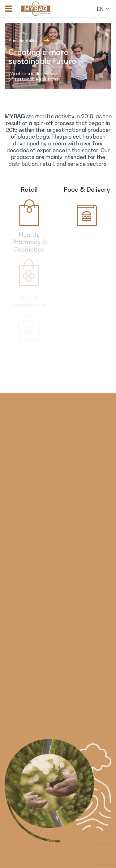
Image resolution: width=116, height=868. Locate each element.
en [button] (103, 9)
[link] (36, 9)
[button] (9, 9)
